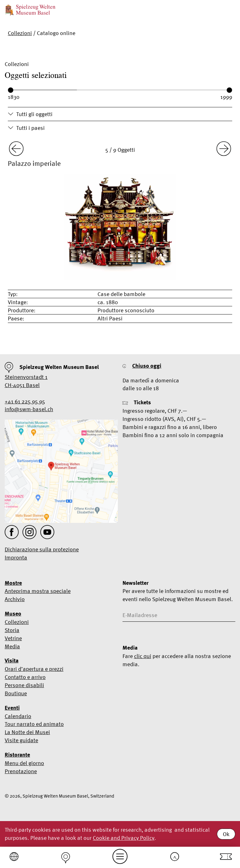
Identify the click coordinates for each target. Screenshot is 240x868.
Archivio (15, 599)
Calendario (18, 716)
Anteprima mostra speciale (38, 591)
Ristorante (17, 755)
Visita (12, 661)
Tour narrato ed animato (34, 724)
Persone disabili (24, 685)
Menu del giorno (24, 763)
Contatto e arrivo (25, 677)
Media (12, 646)
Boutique (16, 693)
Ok (226, 834)
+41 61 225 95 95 (25, 401)
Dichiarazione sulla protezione (42, 549)
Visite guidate (21, 740)
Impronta (16, 557)
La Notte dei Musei (27, 732)
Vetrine (13, 638)
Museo (13, 614)
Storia (12, 630)
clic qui (143, 656)
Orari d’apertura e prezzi (34, 669)
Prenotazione (21, 771)
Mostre (13, 583)
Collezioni (20, 33)
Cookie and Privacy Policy (124, 838)
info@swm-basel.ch (29, 409)
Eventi (12, 708)
